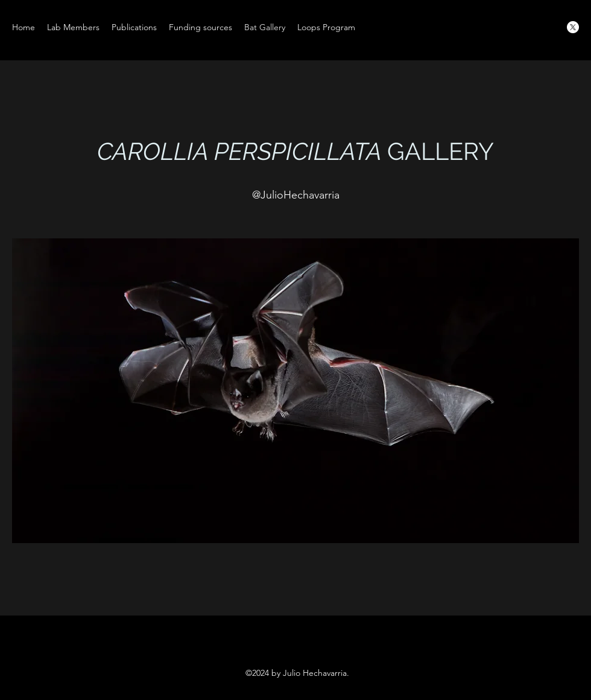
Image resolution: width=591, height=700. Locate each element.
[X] (573, 27)
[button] (295, 391)
